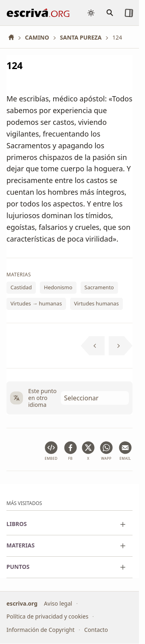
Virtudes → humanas (36, 303)
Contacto (96, 630)
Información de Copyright (40, 630)
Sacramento (99, 288)
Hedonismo (58, 288)
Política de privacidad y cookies (47, 616)
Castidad (21, 288)
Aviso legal (58, 603)
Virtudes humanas (96, 303)
